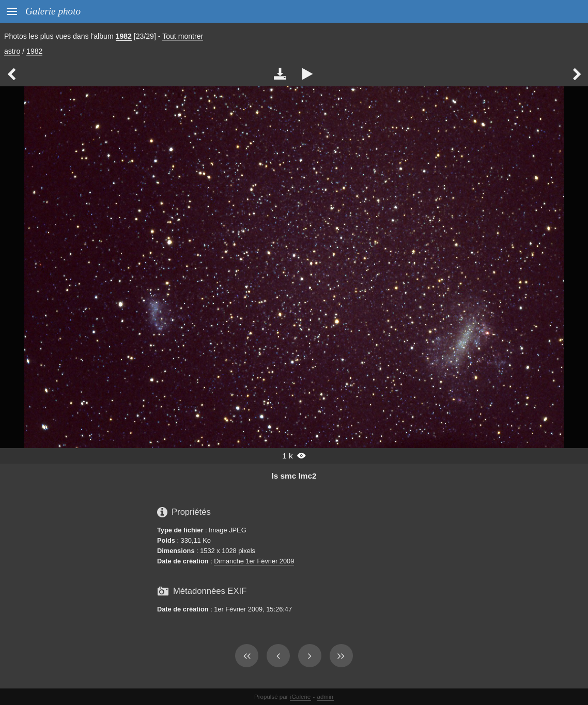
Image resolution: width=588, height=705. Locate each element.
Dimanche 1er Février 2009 (254, 561)
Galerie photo (53, 11)
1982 (124, 36)
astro (12, 51)
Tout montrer (183, 36)
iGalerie (301, 697)
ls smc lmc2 (294, 476)
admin (325, 697)
